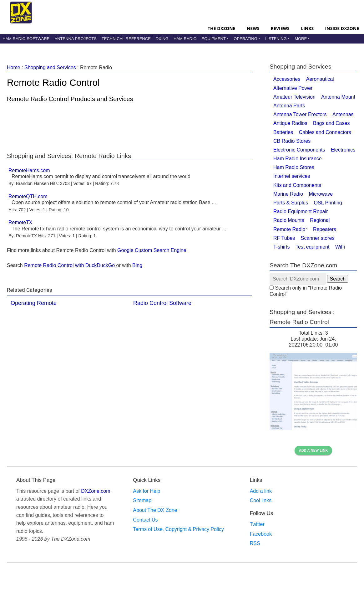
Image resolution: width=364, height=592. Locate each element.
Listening (276, 39)
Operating (245, 39)
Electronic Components (299, 150)
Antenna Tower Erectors (300, 114)
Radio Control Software (162, 303)
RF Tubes (284, 238)
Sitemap (142, 500)
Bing (137, 265)
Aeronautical (320, 79)
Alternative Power (293, 88)
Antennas (343, 114)
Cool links (261, 500)
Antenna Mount (338, 97)
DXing (162, 39)
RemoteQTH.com (28, 196)
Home (14, 67)
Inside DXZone (342, 28)
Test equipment (313, 247)
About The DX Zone (155, 510)
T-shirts (281, 247)
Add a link (261, 491)
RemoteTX (20, 222)
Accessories (287, 79)
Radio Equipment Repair (301, 211)
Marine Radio (288, 194)
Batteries (283, 132)
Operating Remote (34, 303)
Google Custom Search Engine (152, 250)
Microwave (321, 194)
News (253, 28)
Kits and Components (297, 185)
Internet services (292, 176)
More (301, 39)
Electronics (343, 150)
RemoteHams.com (29, 170)
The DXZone (221, 28)
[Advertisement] (129, 126)
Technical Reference (126, 39)
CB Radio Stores (292, 141)
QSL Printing (328, 203)
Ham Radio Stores (294, 167)
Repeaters (325, 229)
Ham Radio (185, 39)
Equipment (214, 39)
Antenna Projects (75, 39)
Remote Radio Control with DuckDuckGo (69, 265)
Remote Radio (289, 229)
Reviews (280, 28)
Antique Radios (290, 123)
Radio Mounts (289, 220)
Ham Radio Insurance (298, 159)
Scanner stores (318, 238)
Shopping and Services (50, 67)
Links (307, 28)
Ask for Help (147, 491)
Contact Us (145, 520)
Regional (320, 220)
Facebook (261, 534)
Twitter (257, 524)
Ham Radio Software (26, 39)
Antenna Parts (289, 106)
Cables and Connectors (325, 132)
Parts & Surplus (291, 203)
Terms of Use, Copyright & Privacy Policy (178, 529)
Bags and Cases (331, 123)
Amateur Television (294, 97)
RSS (255, 543)
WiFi (340, 247)
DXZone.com (96, 491)
